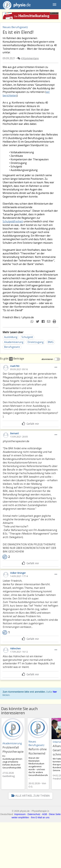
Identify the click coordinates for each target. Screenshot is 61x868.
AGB (45, 814)
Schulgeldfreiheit (13, 221)
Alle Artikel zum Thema (30, 796)
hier (55, 692)
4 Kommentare (30, 58)
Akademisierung (14, 342)
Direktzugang (36, 342)
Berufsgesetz (12, 347)
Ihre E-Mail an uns (40, 817)
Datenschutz (34, 814)
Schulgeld (27, 337)
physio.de (16, 5)
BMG (51, 342)
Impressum (20, 814)
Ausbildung (11, 337)
